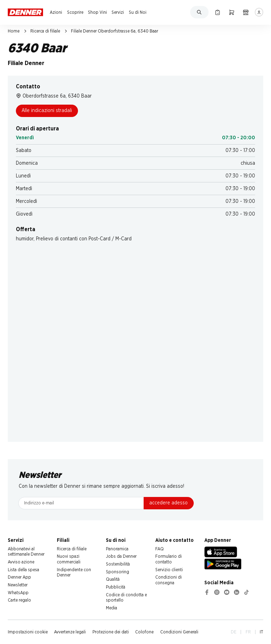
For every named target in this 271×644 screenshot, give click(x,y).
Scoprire (75, 12)
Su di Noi (138, 12)
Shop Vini (97, 12)
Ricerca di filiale (45, 31)
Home (14, 31)
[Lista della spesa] (218, 12)
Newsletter (18, 585)
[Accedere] (259, 12)
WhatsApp (18, 593)
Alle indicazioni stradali (47, 111)
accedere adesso (168, 503)
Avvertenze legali (70, 632)
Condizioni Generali (179, 632)
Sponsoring (118, 572)
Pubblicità (116, 587)
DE (234, 632)
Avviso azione (21, 562)
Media (112, 608)
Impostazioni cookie (28, 632)
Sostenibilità (118, 564)
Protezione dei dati (111, 632)
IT (261, 632)
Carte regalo (19, 600)
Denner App (19, 577)
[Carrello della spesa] (232, 12)
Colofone (144, 632)
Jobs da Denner (121, 556)
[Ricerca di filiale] (246, 12)
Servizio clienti (169, 570)
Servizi (118, 12)
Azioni (56, 12)
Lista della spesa (23, 570)
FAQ (159, 549)
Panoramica (117, 549)
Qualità (113, 579)
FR (248, 632)
